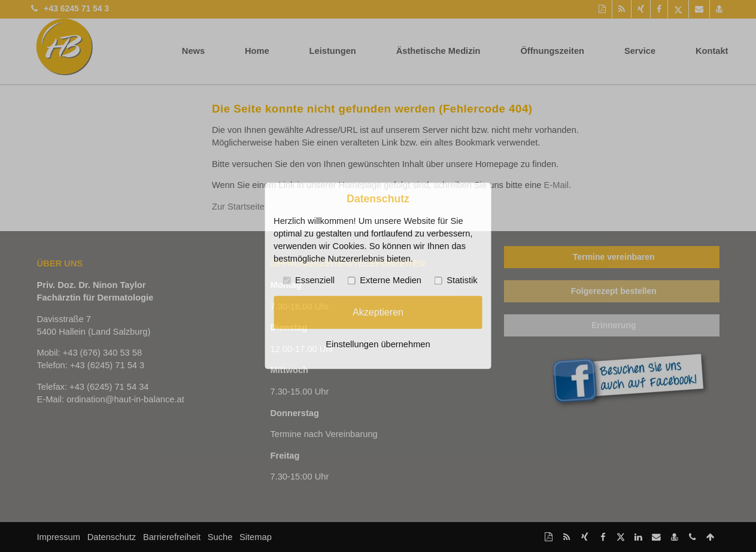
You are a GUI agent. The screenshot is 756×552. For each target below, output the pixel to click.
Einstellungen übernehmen (378, 345)
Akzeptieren (378, 312)
